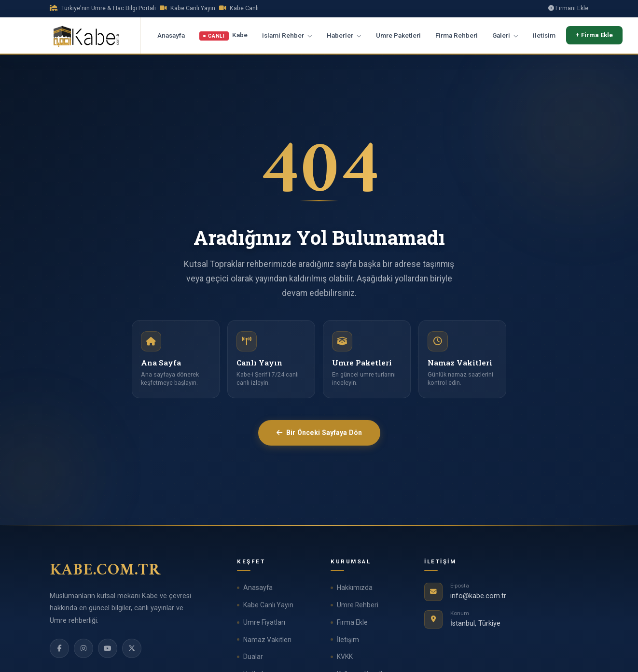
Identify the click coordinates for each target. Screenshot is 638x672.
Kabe (223, 36)
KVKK (345, 657)
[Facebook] (59, 648)
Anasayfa (171, 35)
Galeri (505, 35)
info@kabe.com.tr (478, 596)
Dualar (253, 657)
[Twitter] (132, 648)
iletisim (544, 35)
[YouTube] (108, 648)
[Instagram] (83, 648)
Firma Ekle (352, 622)
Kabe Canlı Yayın (268, 605)
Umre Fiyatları (264, 622)
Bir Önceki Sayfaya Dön (319, 433)
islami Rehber (287, 35)
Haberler (344, 35)
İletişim (348, 640)
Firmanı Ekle (568, 8)
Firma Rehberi (457, 35)
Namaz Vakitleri (267, 640)
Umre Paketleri (398, 35)
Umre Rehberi (358, 605)
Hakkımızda (355, 588)
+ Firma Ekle (594, 35)
